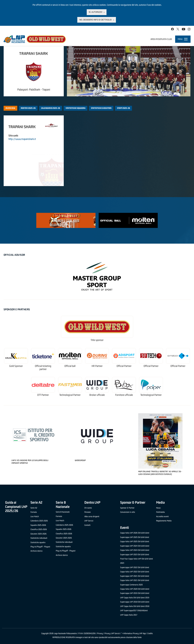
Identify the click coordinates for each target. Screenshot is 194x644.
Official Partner (124, 366)
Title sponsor (97, 340)
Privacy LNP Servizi (112, 633)
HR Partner (97, 366)
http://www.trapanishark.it (22, 139)
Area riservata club (161, 39)
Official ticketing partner (43, 368)
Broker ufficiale (97, 395)
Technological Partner (70, 395)
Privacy (100, 633)
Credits (150, 633)
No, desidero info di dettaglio (95, 20)
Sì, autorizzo (96, 12)
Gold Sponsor (16, 366)
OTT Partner (43, 395)
